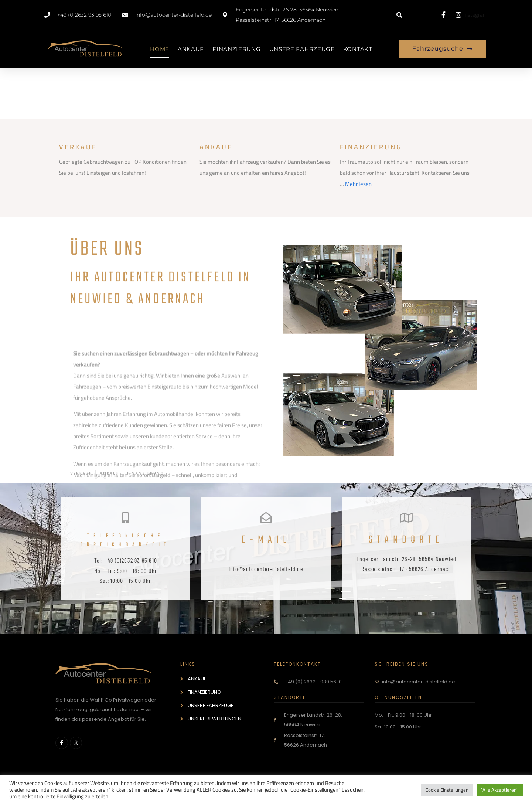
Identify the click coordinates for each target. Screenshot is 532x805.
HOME (160, 49)
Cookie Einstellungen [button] (447, 790)
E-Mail (266, 540)
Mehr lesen (358, 184)
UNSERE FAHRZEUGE (302, 49)
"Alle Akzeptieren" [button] (500, 790)
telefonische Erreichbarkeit (125, 540)
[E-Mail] (266, 518)
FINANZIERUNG (236, 49)
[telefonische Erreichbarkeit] (126, 518)
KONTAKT (358, 49)
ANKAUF (191, 49)
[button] (399, 15)
